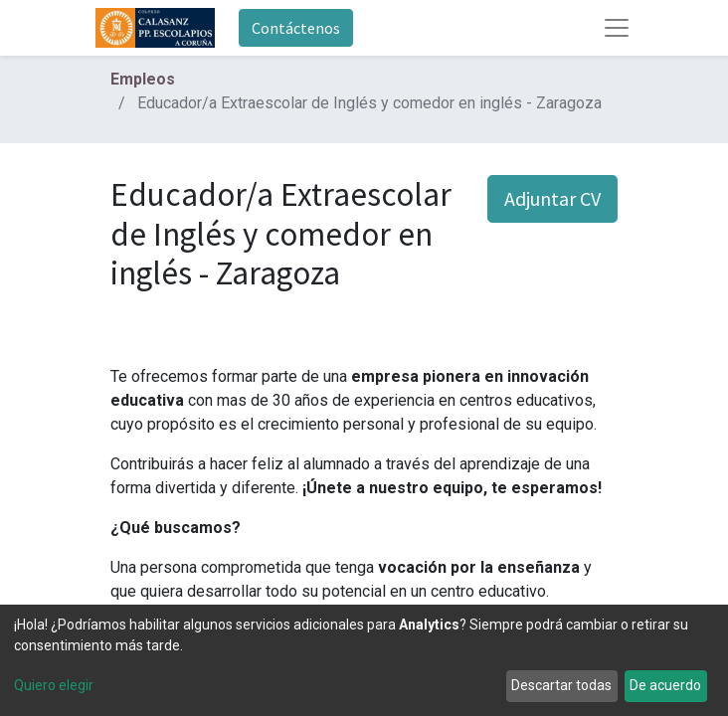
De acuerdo (665, 685)
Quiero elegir (54, 685)
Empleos (143, 79)
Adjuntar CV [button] (552, 198)
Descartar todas (561, 685)
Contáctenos (296, 28)
